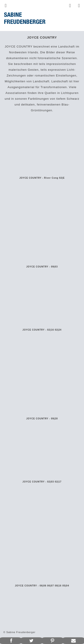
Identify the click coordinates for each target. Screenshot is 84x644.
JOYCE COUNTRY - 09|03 (42, 267)
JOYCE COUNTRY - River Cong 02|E (42, 178)
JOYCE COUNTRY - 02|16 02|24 (42, 330)
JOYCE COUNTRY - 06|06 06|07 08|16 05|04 (42, 586)
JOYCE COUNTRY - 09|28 (42, 419)
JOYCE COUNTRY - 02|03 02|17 (42, 482)
